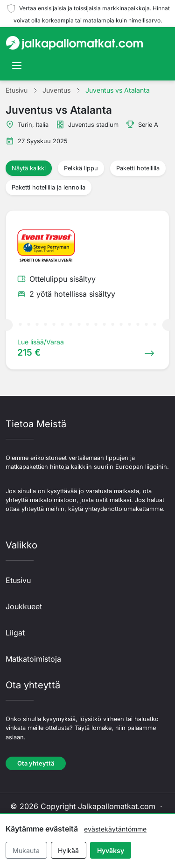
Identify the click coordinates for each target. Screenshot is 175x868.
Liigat (15, 633)
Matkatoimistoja (33, 659)
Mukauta (26, 850)
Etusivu (18, 580)
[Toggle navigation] (17, 66)
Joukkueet (24, 606)
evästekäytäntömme (115, 829)
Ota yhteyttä (36, 763)
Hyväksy (111, 850)
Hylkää (68, 850)
